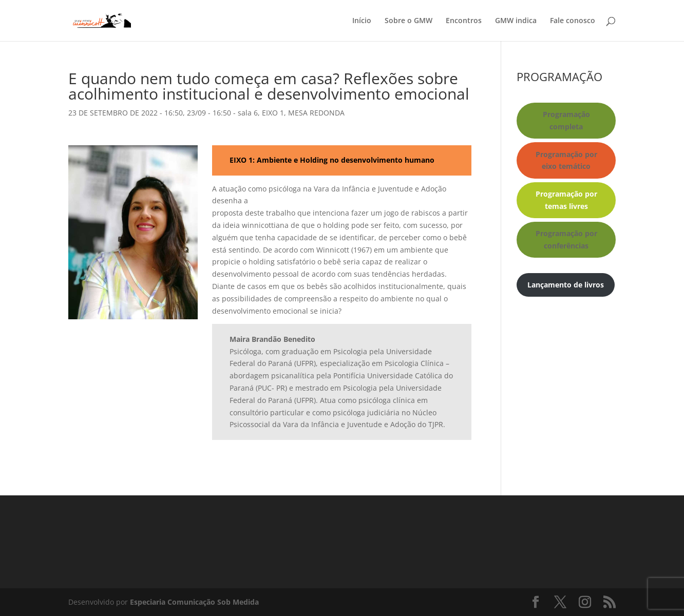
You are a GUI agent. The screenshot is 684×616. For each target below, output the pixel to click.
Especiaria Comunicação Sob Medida (194, 602)
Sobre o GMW (408, 21)
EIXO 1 (273, 113)
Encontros (464, 21)
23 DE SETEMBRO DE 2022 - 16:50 (126, 113)
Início (362, 21)
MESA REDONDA (316, 113)
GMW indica (516, 21)
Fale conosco (573, 21)
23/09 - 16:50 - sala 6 (222, 113)
